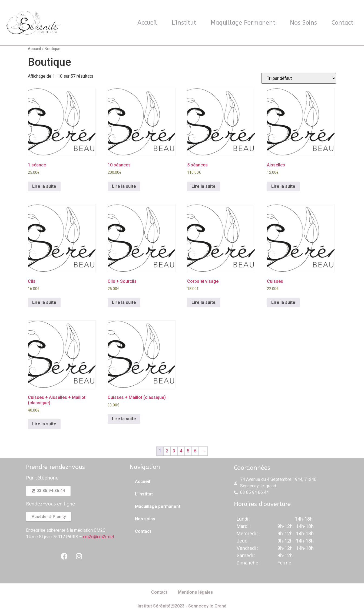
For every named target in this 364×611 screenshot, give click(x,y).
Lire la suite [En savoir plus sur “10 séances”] (124, 186)
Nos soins (303, 23)
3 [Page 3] (174, 451)
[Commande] (299, 78)
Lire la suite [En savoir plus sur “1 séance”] (44, 186)
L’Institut (184, 23)
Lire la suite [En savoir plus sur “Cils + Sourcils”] (124, 302)
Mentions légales (195, 592)
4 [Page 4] (181, 451)
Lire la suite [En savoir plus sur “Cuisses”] (283, 302)
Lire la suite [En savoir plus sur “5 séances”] (203, 186)
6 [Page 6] (195, 451)
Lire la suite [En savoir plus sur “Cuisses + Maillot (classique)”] (124, 419)
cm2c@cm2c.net (99, 537)
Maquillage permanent (243, 23)
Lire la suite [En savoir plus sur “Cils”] (44, 302)
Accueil (147, 23)
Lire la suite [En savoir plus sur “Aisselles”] (283, 186)
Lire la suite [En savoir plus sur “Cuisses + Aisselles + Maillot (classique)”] (44, 424)
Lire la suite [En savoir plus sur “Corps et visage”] (203, 302)
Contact (342, 23)
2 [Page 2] (167, 451)
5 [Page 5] (188, 451)
